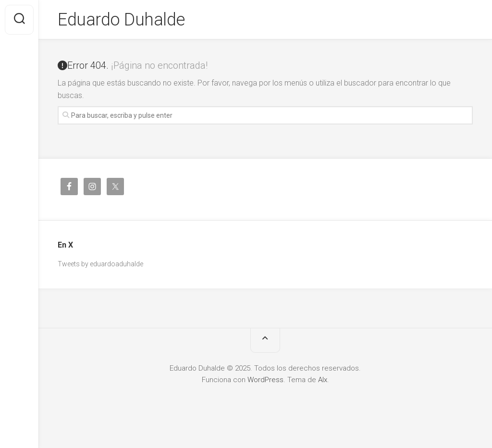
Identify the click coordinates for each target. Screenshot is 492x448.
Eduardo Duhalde (121, 20)
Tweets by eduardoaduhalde (100, 264)
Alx (323, 380)
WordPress (265, 380)
